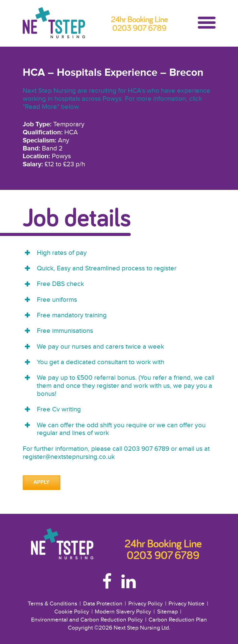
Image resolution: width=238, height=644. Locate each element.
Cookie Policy (72, 612)
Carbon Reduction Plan (178, 620)
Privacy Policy (145, 604)
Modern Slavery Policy (123, 612)
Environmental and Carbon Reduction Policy (87, 620)
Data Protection (103, 604)
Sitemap (167, 612)
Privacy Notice (186, 604)
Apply (41, 482)
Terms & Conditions (53, 604)
